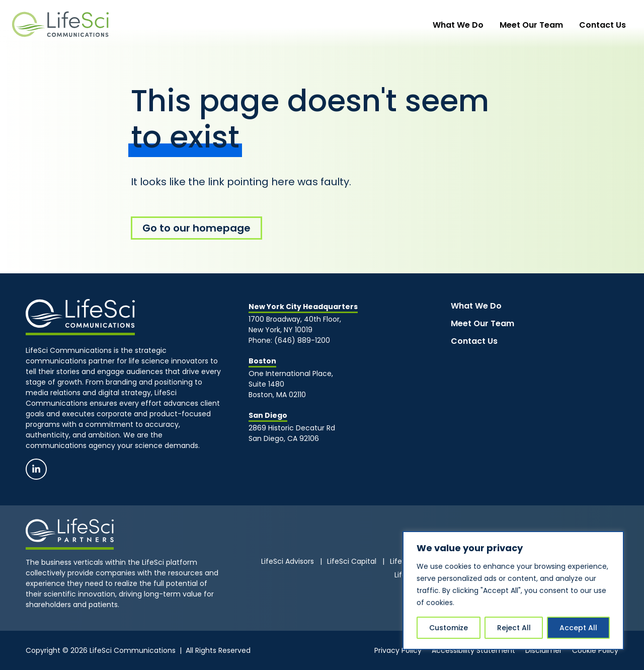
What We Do (478, 25)
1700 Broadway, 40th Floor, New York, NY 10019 (296, 324)
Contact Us (607, 25)
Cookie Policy (595, 650)
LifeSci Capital (352, 561)
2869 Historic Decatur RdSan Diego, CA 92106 (292, 433)
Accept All (578, 628)
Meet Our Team (543, 25)
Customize (449, 628)
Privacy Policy (398, 650)
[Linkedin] (36, 469)
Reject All (514, 628)
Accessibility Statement (473, 650)
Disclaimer (544, 650)
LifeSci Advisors (288, 561)
